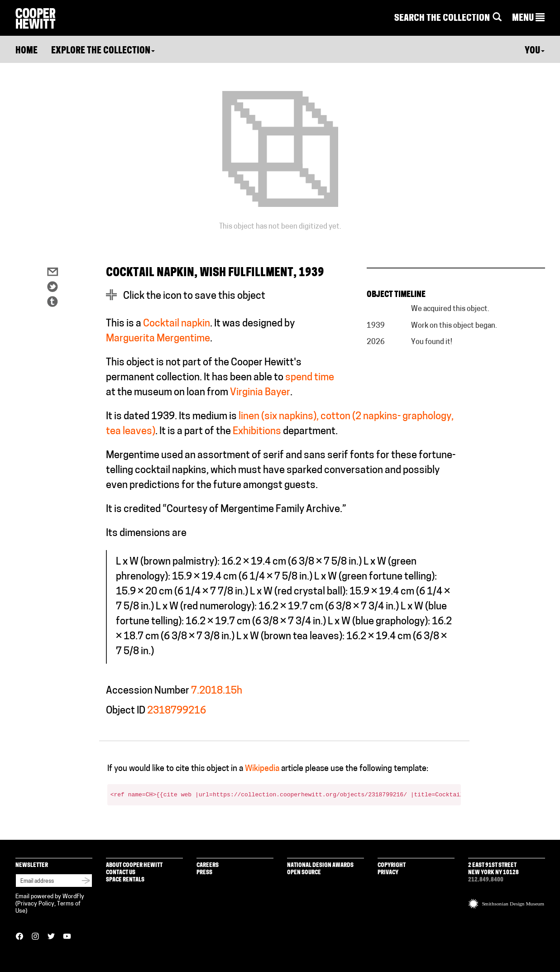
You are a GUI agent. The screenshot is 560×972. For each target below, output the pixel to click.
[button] (528, 19)
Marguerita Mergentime (158, 339)
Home (26, 51)
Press (204, 873)
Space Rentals (125, 880)
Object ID (126, 711)
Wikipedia (262, 769)
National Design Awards (320, 865)
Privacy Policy (36, 904)
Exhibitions (257, 432)
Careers (208, 865)
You (535, 51)
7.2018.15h (217, 691)
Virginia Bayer (260, 393)
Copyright (392, 865)
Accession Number (148, 691)
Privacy (388, 873)
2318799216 (177, 711)
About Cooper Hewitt (134, 865)
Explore (103, 51)
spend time (310, 378)
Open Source (304, 873)
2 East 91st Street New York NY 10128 (493, 869)
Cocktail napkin (177, 324)
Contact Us (121, 873)
